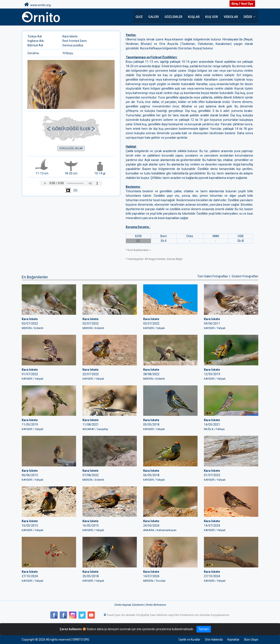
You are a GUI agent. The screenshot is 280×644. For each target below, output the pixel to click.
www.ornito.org (38, 4)
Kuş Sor (212, 17)
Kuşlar (195, 17)
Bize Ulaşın (251, 640)
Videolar (231, 17)
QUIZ (142, 17)
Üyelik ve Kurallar (185, 640)
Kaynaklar (232, 640)
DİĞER (248, 17)
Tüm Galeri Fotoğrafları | (214, 276)
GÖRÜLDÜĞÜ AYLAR (71, 148)
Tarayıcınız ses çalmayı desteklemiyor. (71, 183)
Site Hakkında (211, 640)
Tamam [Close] (204, 629)
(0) (71, 191)
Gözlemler (175, 17)
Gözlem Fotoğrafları (245, 276)
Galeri (156, 17)
